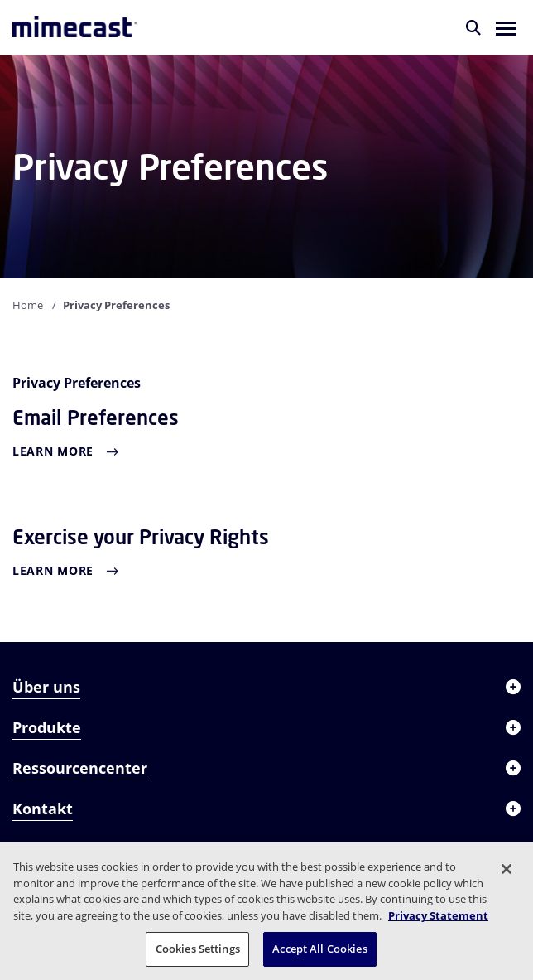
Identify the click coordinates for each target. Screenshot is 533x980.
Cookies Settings (198, 949)
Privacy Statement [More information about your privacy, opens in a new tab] (438, 915)
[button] (506, 27)
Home (28, 305)
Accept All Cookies (319, 949)
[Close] (507, 869)
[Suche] (473, 27)
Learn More (53, 451)
